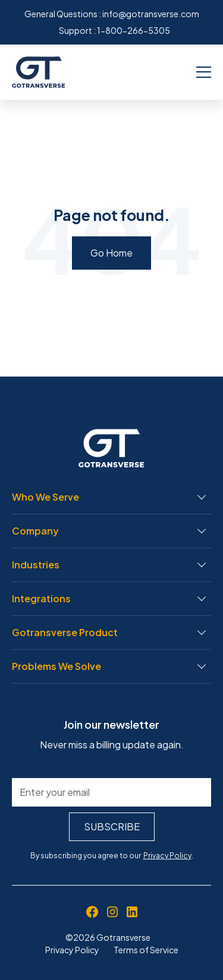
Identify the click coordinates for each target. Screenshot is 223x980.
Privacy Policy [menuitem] (72, 950)
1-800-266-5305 (134, 30)
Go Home (111, 253)
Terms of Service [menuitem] (146, 950)
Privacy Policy (167, 856)
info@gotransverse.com (151, 14)
